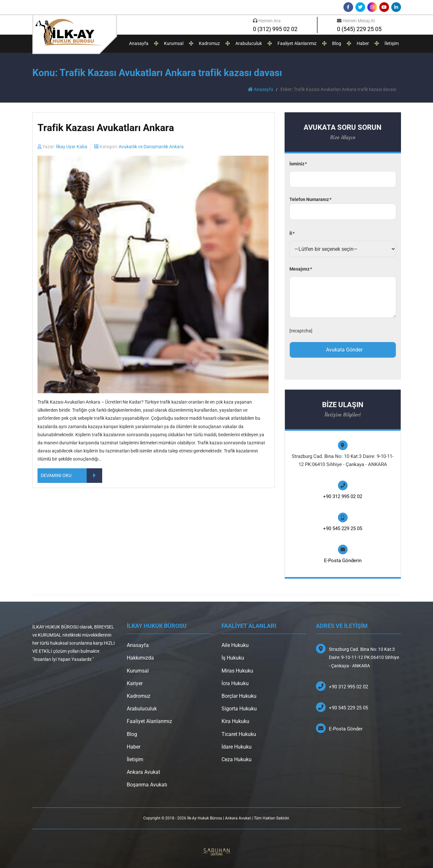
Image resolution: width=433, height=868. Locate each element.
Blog (337, 43)
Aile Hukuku (235, 645)
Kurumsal (174, 43)
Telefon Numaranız (343, 206)
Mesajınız (300, 269)
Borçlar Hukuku (239, 696)
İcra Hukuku (235, 683)
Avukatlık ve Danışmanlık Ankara (151, 147)
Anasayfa (139, 43)
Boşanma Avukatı (147, 785)
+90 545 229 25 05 (343, 529)
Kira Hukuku (235, 721)
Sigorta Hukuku (239, 709)
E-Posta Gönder (346, 729)
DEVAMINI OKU (71, 476)
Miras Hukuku (237, 671)
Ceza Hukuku (237, 759)
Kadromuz (209, 43)
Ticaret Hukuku (239, 734)
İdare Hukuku (237, 747)
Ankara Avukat (143, 772)
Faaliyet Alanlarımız (297, 43)
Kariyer (135, 683)
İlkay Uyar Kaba (72, 147)
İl (292, 233)
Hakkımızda (140, 658)
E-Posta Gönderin (343, 561)
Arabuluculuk (249, 43)
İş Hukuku (233, 658)
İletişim (392, 43)
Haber (363, 43)
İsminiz (298, 164)
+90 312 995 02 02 (343, 496)
